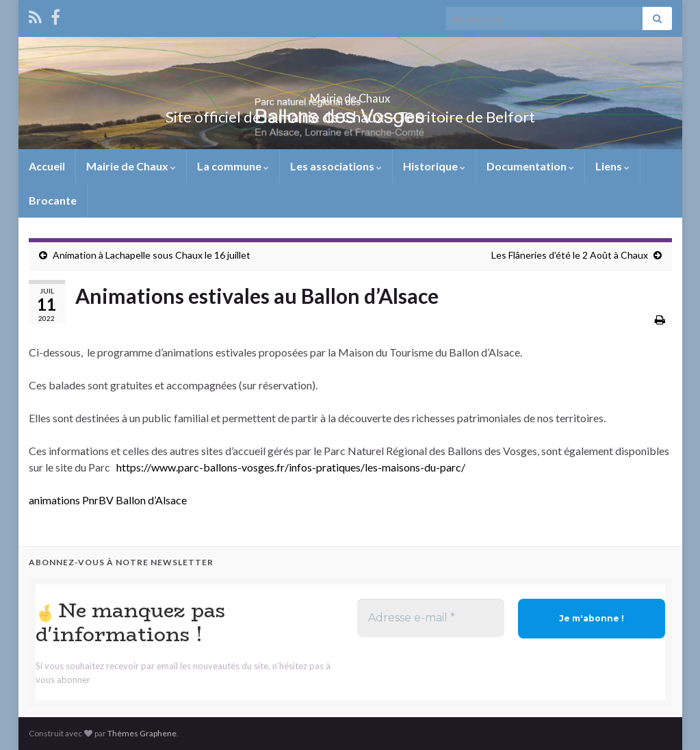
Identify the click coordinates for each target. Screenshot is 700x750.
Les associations (336, 166)
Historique (434, 166)
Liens (612, 166)
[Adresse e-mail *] (431, 618)
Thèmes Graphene (142, 733)
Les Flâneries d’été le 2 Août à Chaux (570, 255)
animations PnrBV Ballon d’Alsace (108, 500)
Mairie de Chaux (350, 94)
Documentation (530, 166)
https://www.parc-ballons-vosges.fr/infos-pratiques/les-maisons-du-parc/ (291, 467)
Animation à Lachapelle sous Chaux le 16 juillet (152, 255)
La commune (233, 166)
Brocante (53, 200)
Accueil (47, 166)
